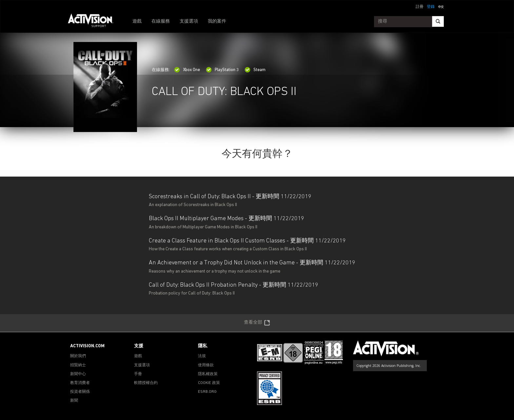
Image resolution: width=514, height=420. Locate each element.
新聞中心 (78, 374)
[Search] (438, 21)
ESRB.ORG (207, 392)
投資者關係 (80, 392)
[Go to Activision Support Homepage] (94, 22)
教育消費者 (80, 383)
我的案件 (217, 21)
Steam (255, 70)
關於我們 (78, 356)
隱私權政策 (208, 374)
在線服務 (161, 21)
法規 (202, 356)
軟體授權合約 (146, 383)
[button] (441, 6)
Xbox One (187, 70)
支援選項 (189, 21)
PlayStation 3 (222, 70)
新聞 (74, 401)
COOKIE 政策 (209, 383)
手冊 (138, 374)
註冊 (420, 7)
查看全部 (257, 323)
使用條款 (206, 365)
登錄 (431, 7)
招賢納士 (78, 365)
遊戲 (137, 21)
